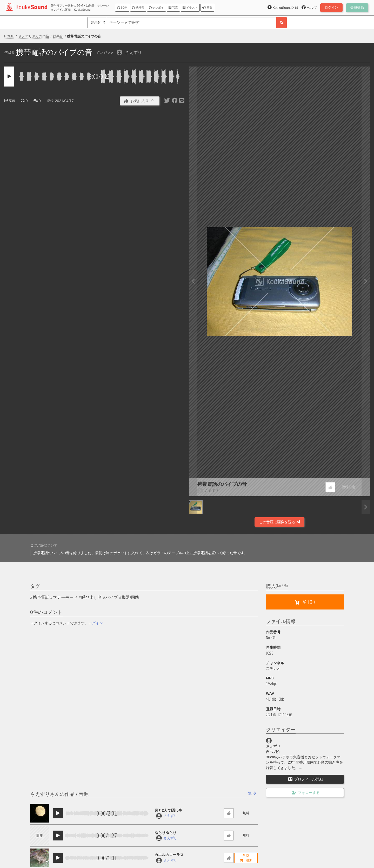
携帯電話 (41, 597)
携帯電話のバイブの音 (222, 484)
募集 (207, 8)
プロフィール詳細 (306, 779)
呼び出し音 (92, 597)
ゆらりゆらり (165, 833)
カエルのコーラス (169, 855)
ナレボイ (156, 8)
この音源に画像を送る (279, 522)
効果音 (138, 8)
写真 (173, 8)
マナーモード (65, 597)
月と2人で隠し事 (168, 810)
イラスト (190, 8)
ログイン (96, 623)
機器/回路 (130, 597)
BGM (122, 8)
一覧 (250, 793)
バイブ (112, 597)
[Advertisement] (95, 513)
